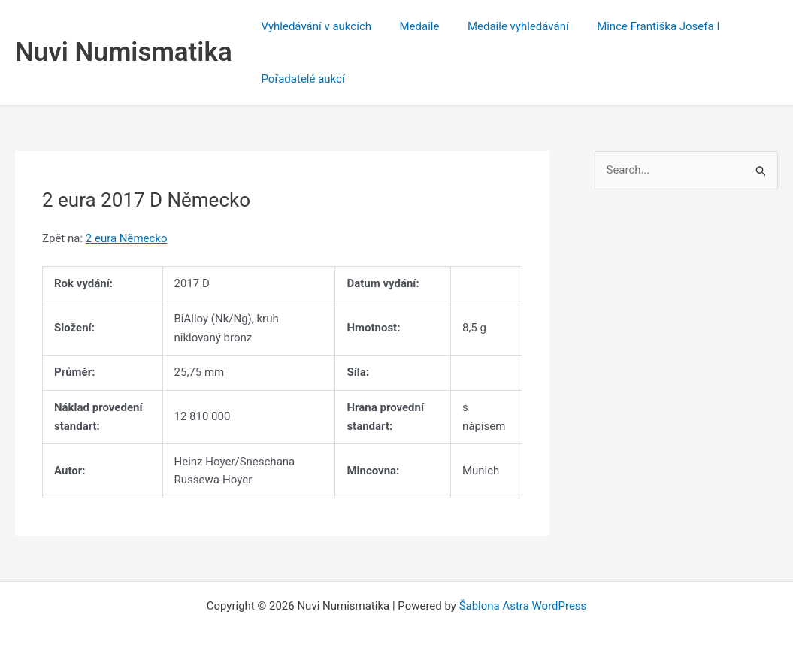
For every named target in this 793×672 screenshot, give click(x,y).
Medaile (411, 26)
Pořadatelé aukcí (300, 79)
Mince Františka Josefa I (639, 26)
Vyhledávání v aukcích (314, 26)
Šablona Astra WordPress (523, 606)
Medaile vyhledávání (504, 26)
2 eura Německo (127, 238)
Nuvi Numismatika (124, 52)
